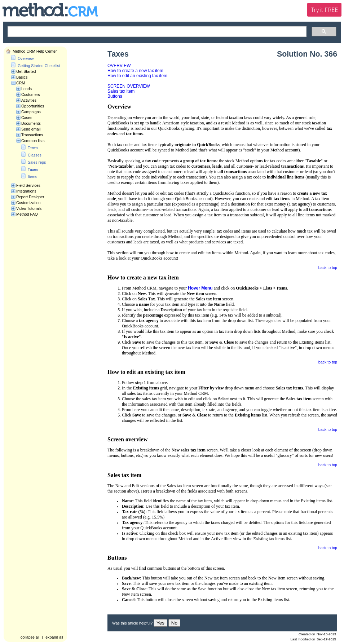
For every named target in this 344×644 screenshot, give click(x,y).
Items (32, 177)
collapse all (30, 637)
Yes (160, 623)
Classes (35, 155)
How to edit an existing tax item (137, 76)
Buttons (115, 96)
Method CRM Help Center (35, 51)
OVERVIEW (119, 66)
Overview (26, 58)
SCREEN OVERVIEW (129, 86)
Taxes (33, 169)
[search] (156, 32)
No (174, 623)
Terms (33, 148)
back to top (328, 268)
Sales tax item (121, 91)
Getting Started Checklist (39, 66)
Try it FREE (324, 10)
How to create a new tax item (135, 71)
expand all (54, 637)
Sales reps (37, 162)
